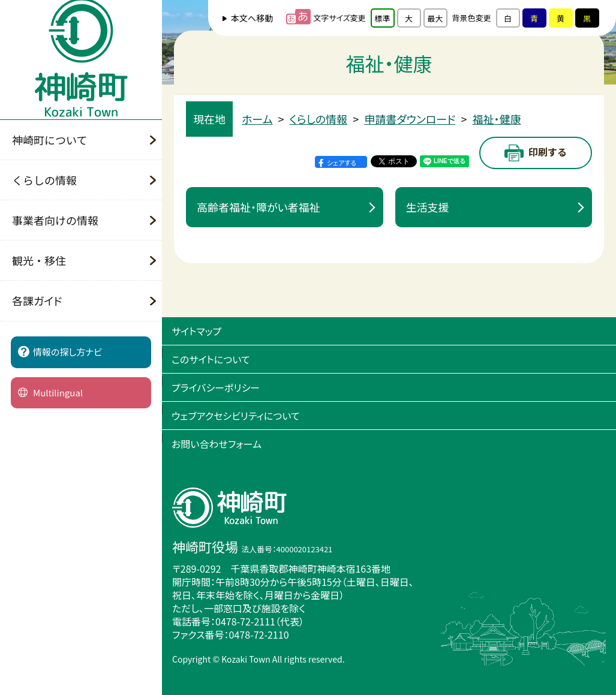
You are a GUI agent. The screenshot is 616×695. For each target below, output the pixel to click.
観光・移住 (39, 260)
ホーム (257, 119)
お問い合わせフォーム (217, 444)
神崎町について (49, 140)
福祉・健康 (496, 119)
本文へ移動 (252, 18)
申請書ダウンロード (410, 119)
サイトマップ (196, 331)
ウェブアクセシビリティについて (236, 416)
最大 (435, 18)
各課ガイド (37, 300)
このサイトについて (211, 359)
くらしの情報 (44, 180)
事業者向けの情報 (55, 220)
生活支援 (428, 207)
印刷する (536, 153)
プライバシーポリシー (216, 387)
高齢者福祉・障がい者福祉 (259, 207)
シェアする (342, 163)
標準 (383, 18)
